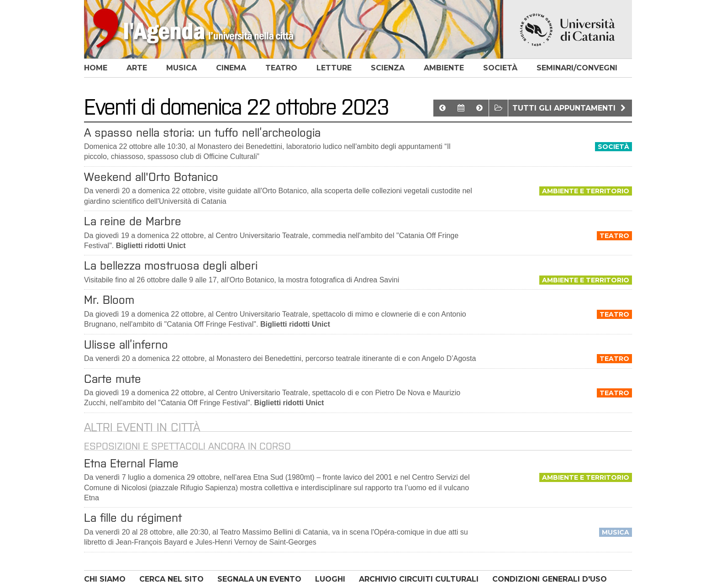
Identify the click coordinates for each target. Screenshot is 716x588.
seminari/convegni (577, 68)
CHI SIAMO (105, 579)
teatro (281, 68)
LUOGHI (330, 579)
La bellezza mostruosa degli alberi (171, 265)
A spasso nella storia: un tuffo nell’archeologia (202, 132)
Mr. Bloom (109, 300)
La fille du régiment (133, 518)
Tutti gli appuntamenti (570, 108)
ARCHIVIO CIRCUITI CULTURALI (419, 579)
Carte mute (113, 379)
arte (137, 68)
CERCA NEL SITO (171, 579)
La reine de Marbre (133, 221)
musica (182, 68)
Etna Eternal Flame (131, 463)
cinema (231, 68)
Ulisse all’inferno (126, 344)
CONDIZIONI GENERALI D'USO (550, 579)
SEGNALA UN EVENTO (259, 579)
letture (334, 68)
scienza (388, 68)
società (500, 68)
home (96, 68)
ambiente (444, 68)
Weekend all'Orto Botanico (151, 177)
